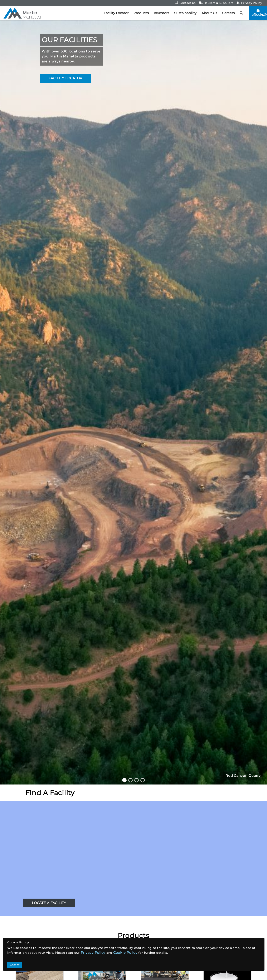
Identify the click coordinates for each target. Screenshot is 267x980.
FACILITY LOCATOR (65, 78)
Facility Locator (116, 13)
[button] (241, 13)
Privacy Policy (249, 3)
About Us (209, 13)
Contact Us (185, 3)
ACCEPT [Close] (15, 965)
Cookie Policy (125, 953)
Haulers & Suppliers (216, 3)
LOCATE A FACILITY (49, 903)
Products (141, 13)
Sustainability (185, 13)
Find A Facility (50, 793)
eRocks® (259, 13)
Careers (228, 13)
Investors (161, 13)
